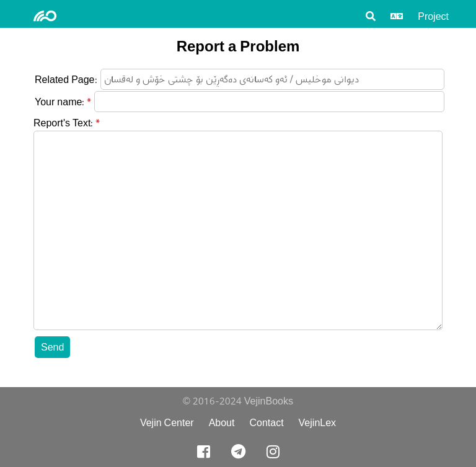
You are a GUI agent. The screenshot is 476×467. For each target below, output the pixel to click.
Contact (266, 423)
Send (52, 347)
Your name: (59, 102)
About (222, 423)
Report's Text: (63, 123)
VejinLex (318, 423)
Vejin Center (167, 423)
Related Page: (66, 80)
